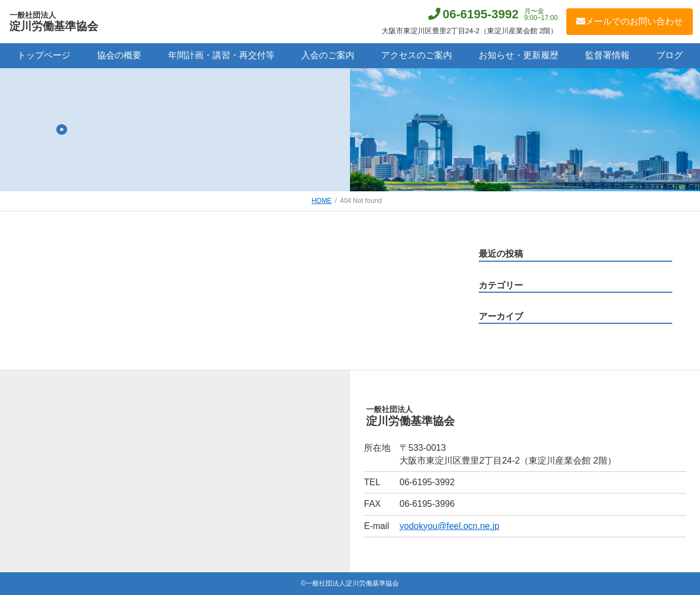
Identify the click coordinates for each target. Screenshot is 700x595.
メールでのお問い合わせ (630, 21)
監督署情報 (607, 55)
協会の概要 (119, 55)
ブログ (669, 55)
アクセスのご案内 (417, 55)
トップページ (44, 55)
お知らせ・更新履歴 (519, 55)
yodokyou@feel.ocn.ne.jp (449, 526)
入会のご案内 (328, 55)
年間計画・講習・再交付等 (221, 55)
